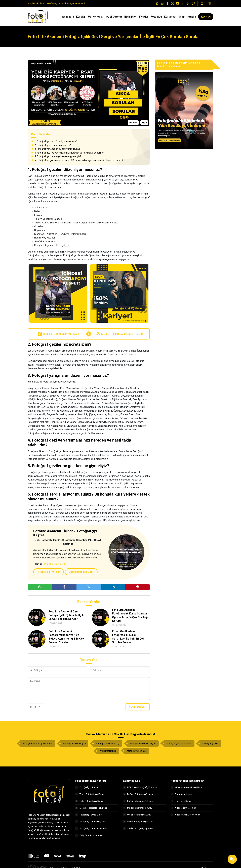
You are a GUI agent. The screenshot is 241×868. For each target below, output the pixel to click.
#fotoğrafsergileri (108, 751)
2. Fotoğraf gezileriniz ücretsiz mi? (51, 145)
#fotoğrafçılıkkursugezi (74, 743)
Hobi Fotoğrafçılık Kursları (58, 334)
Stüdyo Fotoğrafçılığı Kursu (138, 828)
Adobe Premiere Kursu (184, 808)
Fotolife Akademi (36, 3)
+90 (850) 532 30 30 (55, 564)
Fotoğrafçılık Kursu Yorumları (91, 828)
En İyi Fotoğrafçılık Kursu (89, 835)
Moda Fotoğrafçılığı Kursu (138, 808)
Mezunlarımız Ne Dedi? (81, 572)
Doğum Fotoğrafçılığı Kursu (138, 794)
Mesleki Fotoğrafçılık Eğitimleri (119, 334)
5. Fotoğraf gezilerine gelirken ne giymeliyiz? (56, 156)
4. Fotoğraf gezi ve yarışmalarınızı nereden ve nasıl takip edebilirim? (68, 153)
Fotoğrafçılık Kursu (87, 787)
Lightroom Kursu (181, 801)
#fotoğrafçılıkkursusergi (108, 743)
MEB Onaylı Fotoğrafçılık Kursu (140, 787)
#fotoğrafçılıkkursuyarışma (143, 743)
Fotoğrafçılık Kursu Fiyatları (90, 822)
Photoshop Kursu (181, 794)
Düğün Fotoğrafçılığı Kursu (138, 801)
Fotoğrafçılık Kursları (49, 572)
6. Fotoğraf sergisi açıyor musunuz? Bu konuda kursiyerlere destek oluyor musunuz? (77, 160)
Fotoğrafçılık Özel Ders (88, 815)
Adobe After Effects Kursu (186, 815)
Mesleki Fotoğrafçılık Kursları (91, 808)
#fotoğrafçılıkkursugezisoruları (38, 743)
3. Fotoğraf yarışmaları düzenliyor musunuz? (56, 149)
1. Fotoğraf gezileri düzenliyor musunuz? (54, 141)
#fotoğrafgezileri (210, 743)
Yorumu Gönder (138, 707)
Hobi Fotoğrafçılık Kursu (89, 801)
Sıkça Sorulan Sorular (41, 64)
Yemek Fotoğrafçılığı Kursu (138, 822)
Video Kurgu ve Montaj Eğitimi (187, 787)
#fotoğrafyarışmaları (137, 751)
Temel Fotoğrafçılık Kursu (90, 794)
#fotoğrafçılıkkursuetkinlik (179, 743)
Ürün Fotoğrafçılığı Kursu (137, 815)
